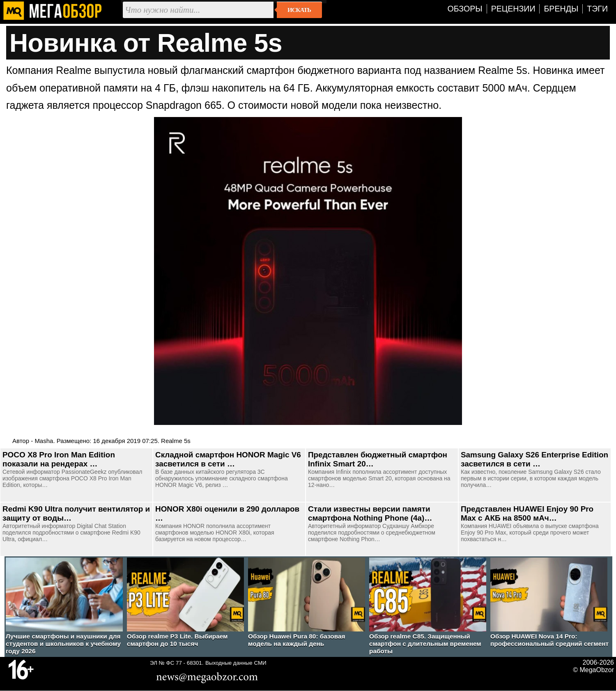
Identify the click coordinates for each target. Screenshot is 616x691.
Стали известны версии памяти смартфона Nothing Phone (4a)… (370, 513)
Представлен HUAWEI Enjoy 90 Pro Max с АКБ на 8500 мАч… (527, 513)
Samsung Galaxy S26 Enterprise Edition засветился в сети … (534, 459)
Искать (299, 10)
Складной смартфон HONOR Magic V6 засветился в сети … (228, 459)
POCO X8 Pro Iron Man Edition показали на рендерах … (59, 459)
